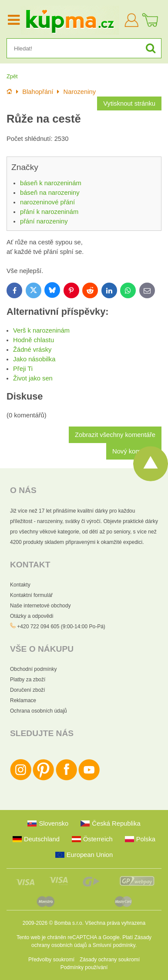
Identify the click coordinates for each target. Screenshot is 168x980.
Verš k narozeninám (41, 330)
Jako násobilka (34, 359)
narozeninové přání (47, 202)
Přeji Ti (23, 369)
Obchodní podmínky (33, 669)
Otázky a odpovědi (32, 616)
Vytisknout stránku (129, 103)
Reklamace (23, 700)
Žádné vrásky (32, 350)
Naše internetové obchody (40, 606)
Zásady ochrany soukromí (110, 960)
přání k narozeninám (49, 212)
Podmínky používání (84, 967)
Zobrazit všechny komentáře (115, 435)
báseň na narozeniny (50, 193)
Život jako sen (33, 378)
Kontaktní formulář (31, 595)
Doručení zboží (28, 690)
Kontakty (20, 585)
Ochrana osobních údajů (39, 711)
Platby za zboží (28, 680)
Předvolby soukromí (51, 960)
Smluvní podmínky (114, 945)
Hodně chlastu (34, 340)
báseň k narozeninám (51, 183)
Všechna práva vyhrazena (115, 923)
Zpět (12, 76)
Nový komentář (134, 451)
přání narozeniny (44, 221)
